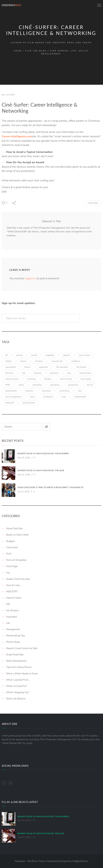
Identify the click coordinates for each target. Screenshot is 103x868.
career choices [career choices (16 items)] (84, 355)
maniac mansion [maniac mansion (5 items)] (12, 379)
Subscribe (91, 318)
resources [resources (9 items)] (29, 391)
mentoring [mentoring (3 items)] (31, 379)
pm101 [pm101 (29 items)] (90, 385)
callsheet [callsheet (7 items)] (66, 355)
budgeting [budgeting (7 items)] (50, 355)
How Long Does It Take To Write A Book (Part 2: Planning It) (50, 487)
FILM (9, 554)
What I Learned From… (18, 680)
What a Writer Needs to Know (22, 674)
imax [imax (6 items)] (69, 373)
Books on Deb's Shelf (17, 535)
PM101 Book (13, 642)
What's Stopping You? (18, 692)
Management (13, 629)
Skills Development (16, 661)
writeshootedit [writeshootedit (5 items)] (80, 397)
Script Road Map (15, 655)
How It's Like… (14, 585)
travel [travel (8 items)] (32, 397)
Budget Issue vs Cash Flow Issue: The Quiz (41, 470)
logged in (30, 278)
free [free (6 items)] (24, 373)
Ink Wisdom (12, 610)
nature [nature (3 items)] (21, 385)
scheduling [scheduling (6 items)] (46, 391)
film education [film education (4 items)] (62, 367)
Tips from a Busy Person (19, 667)
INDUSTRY (12, 592)
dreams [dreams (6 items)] (28, 367)
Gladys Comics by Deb (18, 579)
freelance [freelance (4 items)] (38, 373)
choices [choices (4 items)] (23, 361)
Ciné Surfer (12, 547)
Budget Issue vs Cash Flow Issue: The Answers (43, 453)
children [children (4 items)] (9, 361)
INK (8, 604)
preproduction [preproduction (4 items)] (11, 391)
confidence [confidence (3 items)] (75, 361)
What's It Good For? (17, 686)
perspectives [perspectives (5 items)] (73, 385)
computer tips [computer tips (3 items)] (57, 361)
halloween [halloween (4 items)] (54, 373)
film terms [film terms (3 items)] (9, 373)
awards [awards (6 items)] (34, 355)
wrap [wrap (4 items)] (63, 397)
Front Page (12, 566)
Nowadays (20, 861)
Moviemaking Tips (16, 636)
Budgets (11, 541)
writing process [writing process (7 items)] (29, 403)
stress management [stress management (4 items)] (13, 397)
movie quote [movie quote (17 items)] (86, 379)
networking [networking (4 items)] (37, 385)
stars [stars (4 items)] (80, 391)
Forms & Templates (16, 560)
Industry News (14, 598)
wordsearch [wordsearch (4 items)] (48, 397)
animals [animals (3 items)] (20, 355)
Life (8, 623)
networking (93, 203)
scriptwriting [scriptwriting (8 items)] (64, 391)
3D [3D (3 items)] (7, 355)
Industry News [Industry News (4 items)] (86, 373)
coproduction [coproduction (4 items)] (11, 367)
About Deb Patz (14, 528)
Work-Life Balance (16, 699)
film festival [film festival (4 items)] (81, 367)
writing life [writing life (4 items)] (10, 403)
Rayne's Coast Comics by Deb (22, 648)
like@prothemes (80, 861)
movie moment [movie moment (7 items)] (66, 379)
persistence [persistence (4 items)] (55, 385)
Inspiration (12, 617)
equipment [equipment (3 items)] (44, 367)
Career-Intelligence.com (17, 136)
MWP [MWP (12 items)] (8, 385)
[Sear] (46, 427)
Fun (8, 573)
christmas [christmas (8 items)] (39, 361)
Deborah (11, 5)
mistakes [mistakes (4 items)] (48, 379)
